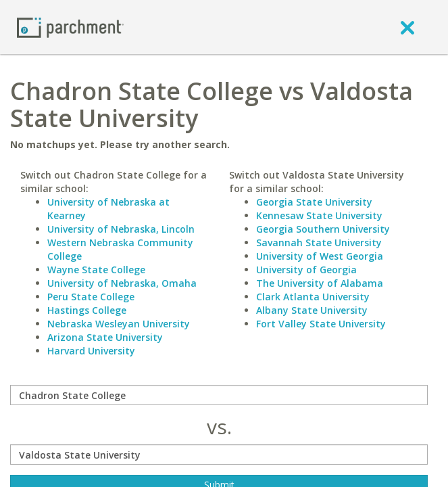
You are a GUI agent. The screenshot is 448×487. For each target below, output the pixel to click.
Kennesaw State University (319, 215)
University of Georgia (306, 270)
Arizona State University (105, 337)
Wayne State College (96, 270)
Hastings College (87, 310)
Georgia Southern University (323, 229)
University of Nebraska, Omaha (122, 283)
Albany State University (312, 310)
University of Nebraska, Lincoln (121, 229)
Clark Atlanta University (313, 297)
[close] (407, 27)
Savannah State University (319, 242)
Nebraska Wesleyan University (119, 324)
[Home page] (70, 27)
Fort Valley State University (321, 324)
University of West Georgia (320, 256)
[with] (219, 455)
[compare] (219, 395)
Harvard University (91, 351)
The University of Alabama (320, 283)
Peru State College (91, 297)
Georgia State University (314, 202)
